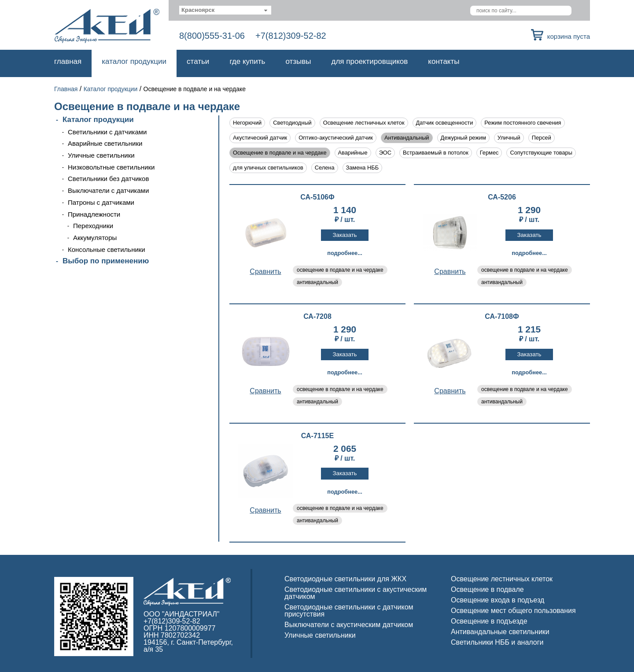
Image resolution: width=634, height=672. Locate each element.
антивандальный (317, 282)
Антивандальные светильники (500, 632)
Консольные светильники (107, 249)
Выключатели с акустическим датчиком (349, 625)
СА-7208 (317, 317)
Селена (325, 168)
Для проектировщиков (370, 61)
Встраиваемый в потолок (436, 153)
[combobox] (225, 10)
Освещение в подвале (487, 589)
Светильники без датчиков (108, 179)
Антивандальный (407, 138)
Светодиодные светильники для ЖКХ (345, 579)
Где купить (247, 61)
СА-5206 (502, 197)
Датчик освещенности (445, 123)
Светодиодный (292, 123)
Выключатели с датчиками (108, 190)
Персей (542, 138)
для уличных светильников (268, 168)
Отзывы (298, 61)
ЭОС (385, 153)
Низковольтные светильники (111, 167)
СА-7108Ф (502, 317)
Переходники (93, 226)
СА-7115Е (317, 436)
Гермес (489, 153)
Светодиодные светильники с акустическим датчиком (356, 593)
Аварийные (353, 153)
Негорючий (247, 123)
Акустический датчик (260, 138)
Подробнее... (345, 253)
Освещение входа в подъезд (498, 600)
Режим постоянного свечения (523, 123)
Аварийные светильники (105, 143)
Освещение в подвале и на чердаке (280, 153)
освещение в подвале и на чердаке (340, 270)
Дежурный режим (463, 138)
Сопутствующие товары (541, 153)
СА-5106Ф (317, 197)
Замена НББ (363, 168)
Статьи (198, 61)
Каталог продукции (134, 61)
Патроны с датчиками (101, 202)
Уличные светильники (101, 155)
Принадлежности (94, 214)
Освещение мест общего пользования (513, 611)
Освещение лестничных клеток (364, 123)
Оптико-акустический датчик (336, 138)
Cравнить (265, 271)
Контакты (444, 61)
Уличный (509, 138)
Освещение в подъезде (489, 621)
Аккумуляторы (95, 238)
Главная (68, 61)
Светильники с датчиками (107, 132)
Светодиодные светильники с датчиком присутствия (349, 611)
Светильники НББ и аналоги (497, 642)
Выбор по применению (106, 261)
